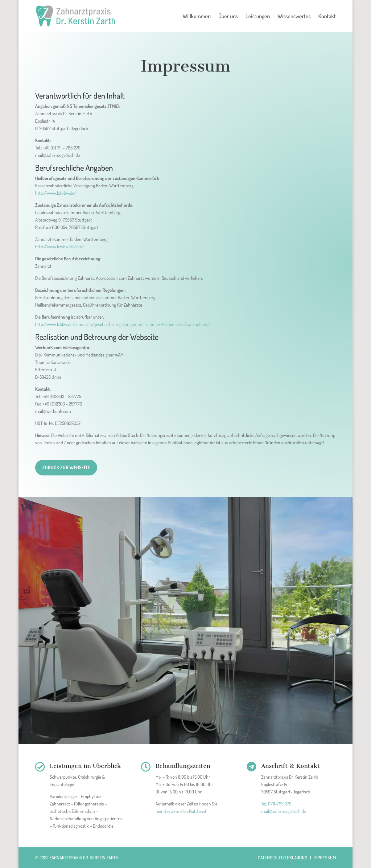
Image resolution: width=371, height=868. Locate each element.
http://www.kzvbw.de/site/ (60, 247)
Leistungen (258, 17)
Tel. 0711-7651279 (276, 804)
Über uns (228, 17)
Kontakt (327, 17)
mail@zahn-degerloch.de (284, 811)
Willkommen (197, 17)
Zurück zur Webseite (66, 467)
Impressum (325, 858)
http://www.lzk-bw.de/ (56, 193)
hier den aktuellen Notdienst (181, 811)
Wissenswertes (294, 17)
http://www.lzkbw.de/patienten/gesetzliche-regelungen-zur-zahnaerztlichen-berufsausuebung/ (123, 324)
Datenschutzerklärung (282, 858)
